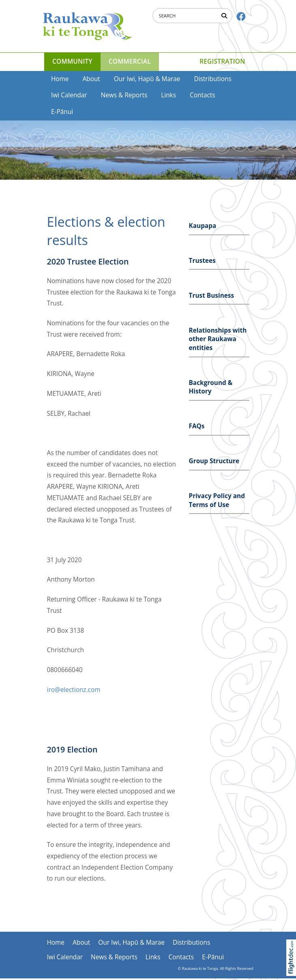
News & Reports (124, 95)
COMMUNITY (72, 61)
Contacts (203, 95)
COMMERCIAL (130, 61)
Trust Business (212, 296)
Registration (222, 61)
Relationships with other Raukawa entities (218, 339)
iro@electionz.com (74, 690)
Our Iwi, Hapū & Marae (147, 79)
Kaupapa (203, 226)
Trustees (202, 261)
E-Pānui (62, 112)
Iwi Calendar (69, 95)
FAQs (197, 426)
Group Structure (214, 461)
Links (168, 95)
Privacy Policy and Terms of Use (217, 500)
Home (60, 79)
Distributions (212, 79)
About (91, 79)
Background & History (211, 387)
